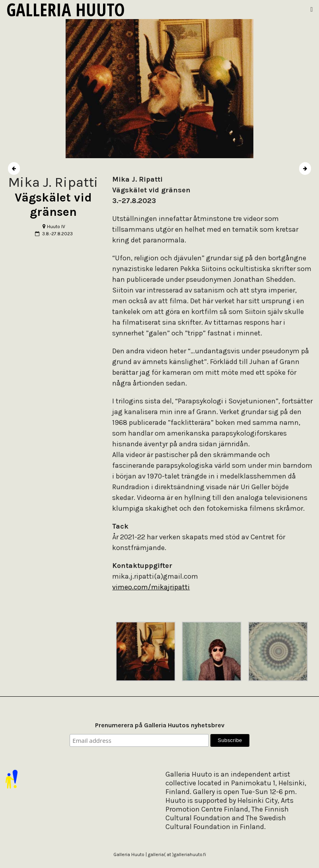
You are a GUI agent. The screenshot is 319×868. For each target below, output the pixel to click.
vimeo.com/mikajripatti (151, 587)
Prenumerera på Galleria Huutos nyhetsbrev (160, 725)
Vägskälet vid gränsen (53, 205)
